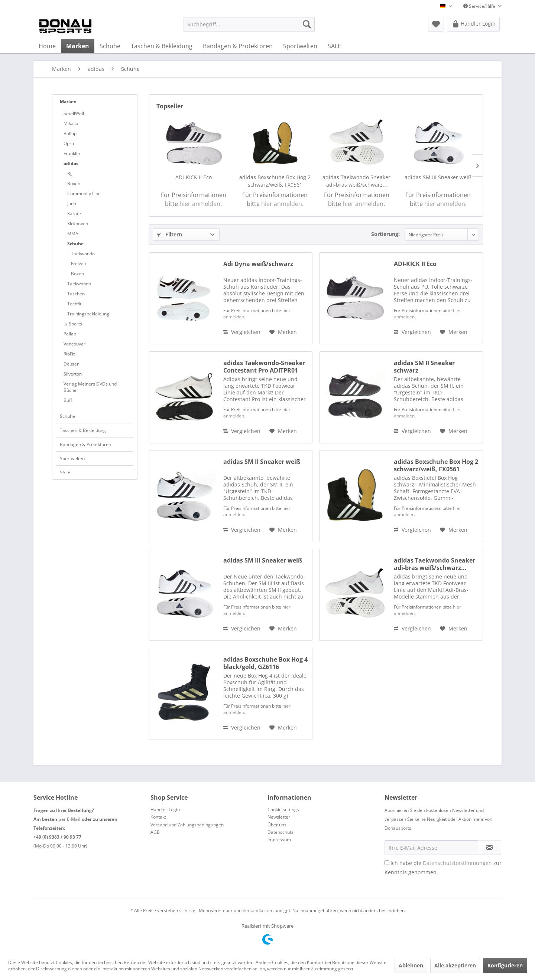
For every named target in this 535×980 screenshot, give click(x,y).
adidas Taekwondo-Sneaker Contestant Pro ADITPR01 (264, 367)
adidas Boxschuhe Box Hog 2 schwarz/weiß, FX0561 (275, 181)
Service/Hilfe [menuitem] (480, 6)
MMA (73, 234)
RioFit (69, 354)
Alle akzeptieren (455, 965)
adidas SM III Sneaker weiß (438, 177)
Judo (72, 204)
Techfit (74, 304)
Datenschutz (281, 832)
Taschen (76, 294)
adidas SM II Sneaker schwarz (424, 367)
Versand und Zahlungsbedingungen (187, 825)
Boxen (74, 183)
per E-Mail (69, 819)
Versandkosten (258, 910)
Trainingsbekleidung (88, 314)
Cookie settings (283, 809)
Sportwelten (72, 458)
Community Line (84, 194)
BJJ (70, 173)
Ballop (70, 133)
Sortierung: (385, 234)
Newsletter (279, 817)
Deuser (71, 364)
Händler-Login (165, 809)
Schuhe (75, 244)
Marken (68, 101)
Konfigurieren (505, 965)
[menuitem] (249, 24)
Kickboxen (78, 224)
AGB (155, 832)
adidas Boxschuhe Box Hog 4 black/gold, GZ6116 (265, 663)
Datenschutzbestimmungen (457, 863)
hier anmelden (200, 204)
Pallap (70, 334)
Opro (69, 143)
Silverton (73, 374)
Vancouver (74, 344)
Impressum (279, 840)
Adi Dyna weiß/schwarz (258, 264)
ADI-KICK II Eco (194, 177)
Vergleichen (242, 332)
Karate (74, 214)
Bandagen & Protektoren (85, 444)
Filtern (169, 234)
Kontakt (158, 817)
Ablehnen (411, 965)
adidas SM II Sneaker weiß (262, 462)
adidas (71, 163)
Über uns (277, 825)
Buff (68, 400)
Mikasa (71, 123)
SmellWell (74, 113)
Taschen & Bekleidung (83, 430)
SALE (65, 473)
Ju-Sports (73, 324)
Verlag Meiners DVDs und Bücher (90, 387)
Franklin (72, 153)
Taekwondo (83, 254)
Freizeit (79, 264)
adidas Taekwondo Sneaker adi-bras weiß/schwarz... (356, 181)
